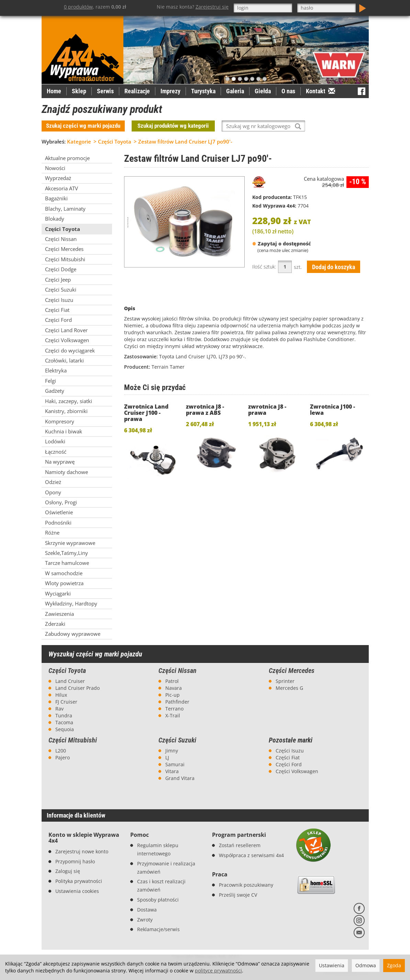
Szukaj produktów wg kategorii (173, 126)
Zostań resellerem (240, 845)
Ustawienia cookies (77, 891)
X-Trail (173, 715)
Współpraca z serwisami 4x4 (251, 855)
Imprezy (170, 91)
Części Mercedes (292, 671)
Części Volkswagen (297, 771)
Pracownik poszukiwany (246, 885)
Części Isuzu (290, 751)
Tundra (64, 715)
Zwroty (145, 920)
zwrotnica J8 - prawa (267, 410)
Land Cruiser (70, 681)
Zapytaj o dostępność (282, 244)
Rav (59, 709)
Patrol (172, 681)
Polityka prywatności (79, 881)
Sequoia (65, 729)
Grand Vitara (180, 778)
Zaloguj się (68, 871)
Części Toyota (67, 671)
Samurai (175, 764)
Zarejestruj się (212, 7)
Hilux (61, 695)
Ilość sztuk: (264, 267)
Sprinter (285, 681)
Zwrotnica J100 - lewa (333, 410)
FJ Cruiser (66, 702)
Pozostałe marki (291, 740)
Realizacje (137, 91)
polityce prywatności (218, 971)
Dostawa (147, 910)
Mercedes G (289, 688)
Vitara (172, 771)
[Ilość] (285, 267)
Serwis (105, 91)
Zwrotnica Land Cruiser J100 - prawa (146, 413)
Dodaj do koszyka (334, 267)
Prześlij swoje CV (238, 895)
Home (54, 91)
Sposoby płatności (158, 900)
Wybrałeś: (54, 141)
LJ (167, 757)
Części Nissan (178, 671)
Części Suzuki (177, 740)
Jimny (172, 751)
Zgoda (394, 965)
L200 (61, 751)
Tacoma (64, 722)
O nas (288, 91)
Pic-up (173, 695)
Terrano (174, 709)
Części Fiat (288, 757)
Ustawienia (332, 965)
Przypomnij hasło (75, 861)
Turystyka (203, 91)
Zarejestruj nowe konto (82, 851)
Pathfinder (177, 702)
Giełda (263, 91)
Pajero (63, 757)
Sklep (79, 91)
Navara (174, 688)
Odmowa (366, 965)
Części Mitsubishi (73, 740)
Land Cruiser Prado (77, 688)
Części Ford (289, 764)
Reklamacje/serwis (158, 929)
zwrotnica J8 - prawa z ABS (205, 410)
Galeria (235, 91)
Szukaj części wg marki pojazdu (83, 126)
